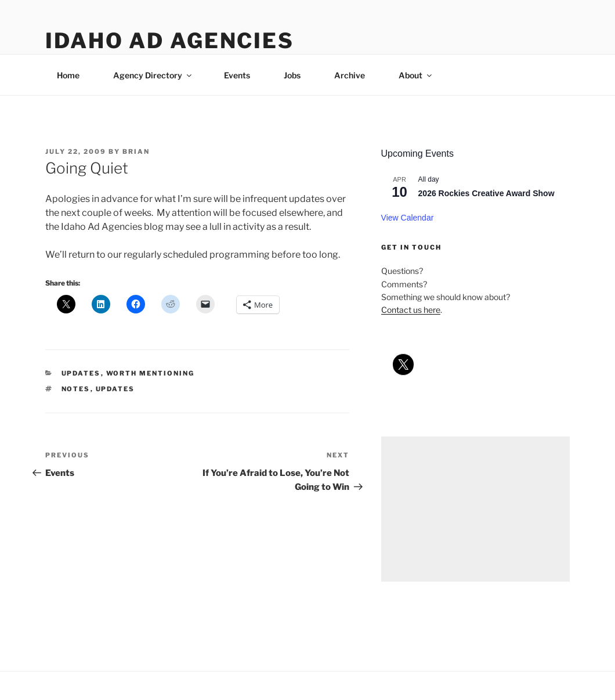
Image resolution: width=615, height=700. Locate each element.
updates (81, 373)
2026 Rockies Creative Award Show (486, 193)
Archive (350, 75)
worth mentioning (151, 373)
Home (68, 75)
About (416, 75)
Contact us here (411, 310)
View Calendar (408, 218)
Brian (136, 151)
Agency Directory (153, 75)
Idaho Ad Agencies (170, 41)
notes (76, 389)
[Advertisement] (475, 509)
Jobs (292, 75)
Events (237, 75)
